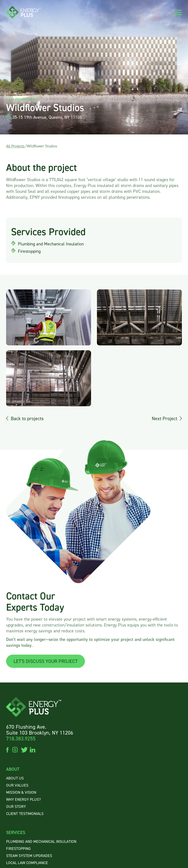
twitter (24, 749)
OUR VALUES (17, 785)
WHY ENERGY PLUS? (23, 800)
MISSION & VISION (21, 792)
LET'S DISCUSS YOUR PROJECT (46, 661)
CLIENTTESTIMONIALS (25, 814)
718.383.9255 (21, 739)
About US (15, 778)
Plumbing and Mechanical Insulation (41, 842)
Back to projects (27, 418)
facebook (7, 749)
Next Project (164, 418)
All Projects (15, 146)
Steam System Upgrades (29, 856)
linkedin (33, 749)
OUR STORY (16, 807)
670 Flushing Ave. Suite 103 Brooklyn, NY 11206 (40, 730)
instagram (15, 749)
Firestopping (18, 849)
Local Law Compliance (27, 863)
